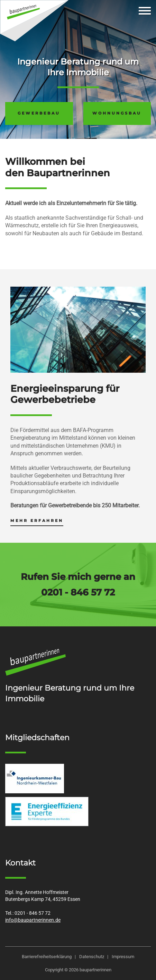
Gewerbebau (39, 113)
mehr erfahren (37, 521)
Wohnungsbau (117, 113)
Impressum (123, 957)
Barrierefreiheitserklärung (47, 957)
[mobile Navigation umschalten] (145, 11)
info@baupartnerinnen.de (33, 920)
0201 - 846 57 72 (78, 592)
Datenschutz (92, 957)
